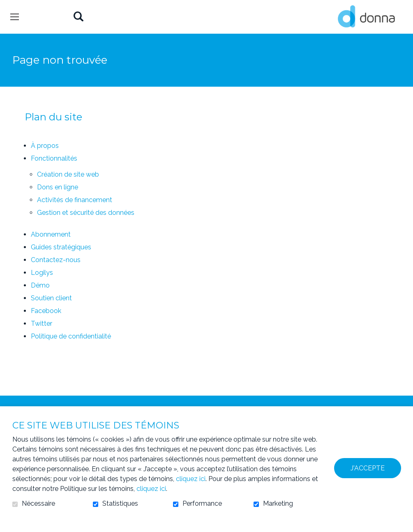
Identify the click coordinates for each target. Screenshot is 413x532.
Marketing (278, 504)
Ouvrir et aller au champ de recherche (78, 17)
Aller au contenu (6, 6)
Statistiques (120, 504)
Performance (202, 504)
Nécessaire (38, 504)
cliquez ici (191, 479)
